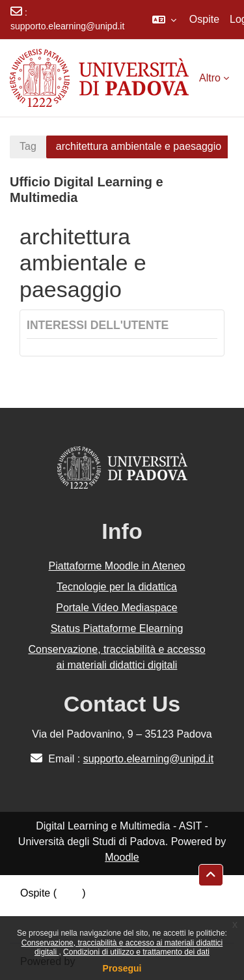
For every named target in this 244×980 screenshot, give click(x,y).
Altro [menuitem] (210, 78)
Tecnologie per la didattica (117, 587)
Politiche (40, 909)
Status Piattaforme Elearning (117, 628)
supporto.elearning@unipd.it (67, 26)
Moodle (122, 857)
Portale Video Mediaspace (117, 608)
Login (69, 893)
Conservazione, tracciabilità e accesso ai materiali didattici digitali (116, 657)
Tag (28, 146)
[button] (164, 20)
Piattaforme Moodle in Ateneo (117, 566)
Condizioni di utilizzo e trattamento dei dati (136, 952)
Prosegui (122, 968)
